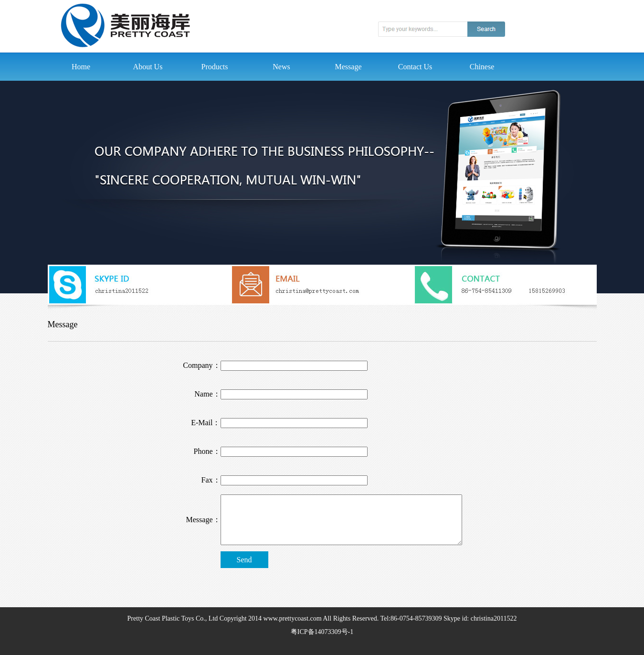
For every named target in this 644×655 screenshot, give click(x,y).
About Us (148, 67)
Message (348, 67)
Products (215, 67)
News (281, 67)
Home (81, 67)
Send (244, 560)
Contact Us (415, 67)
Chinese (482, 67)
